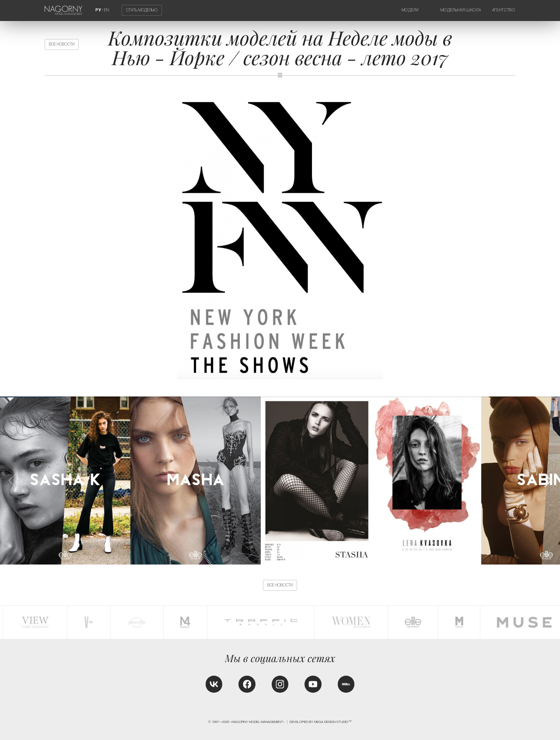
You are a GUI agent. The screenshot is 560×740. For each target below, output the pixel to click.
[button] (548, 480)
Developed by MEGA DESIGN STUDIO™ (321, 722)
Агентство (504, 10)
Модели (410, 10)
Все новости (62, 44)
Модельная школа (461, 10)
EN (107, 10)
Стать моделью (142, 11)
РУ (98, 10)
